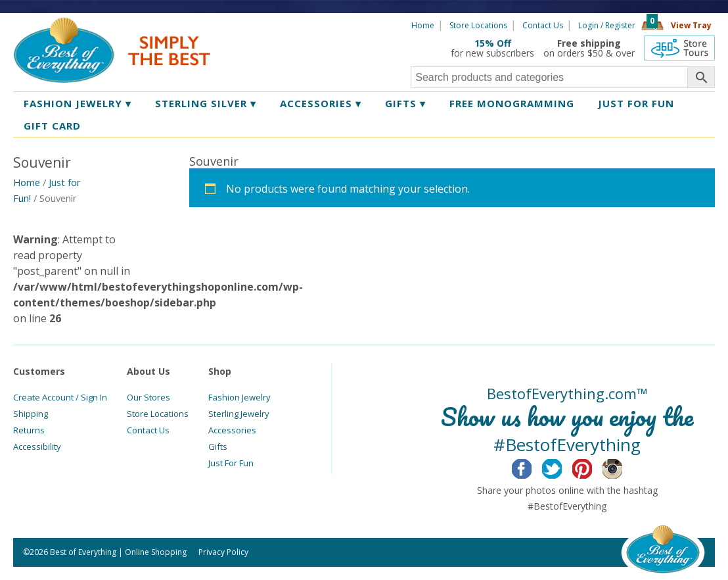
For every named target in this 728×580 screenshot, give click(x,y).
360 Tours (679, 48)
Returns (29, 430)
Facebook (532, 467)
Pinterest (592, 467)
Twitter (562, 467)
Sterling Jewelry (239, 414)
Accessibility (37, 447)
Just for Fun (636, 103)
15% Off (493, 43)
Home (423, 25)
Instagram (623, 467)
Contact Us (543, 25)
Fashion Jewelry (78, 103)
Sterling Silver (206, 103)
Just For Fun (231, 463)
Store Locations (478, 25)
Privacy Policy (223, 552)
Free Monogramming (512, 103)
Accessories (321, 103)
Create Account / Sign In (60, 397)
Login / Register (607, 25)
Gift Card (52, 126)
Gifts (405, 103)
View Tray (691, 25)
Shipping (31, 414)
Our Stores (148, 397)
